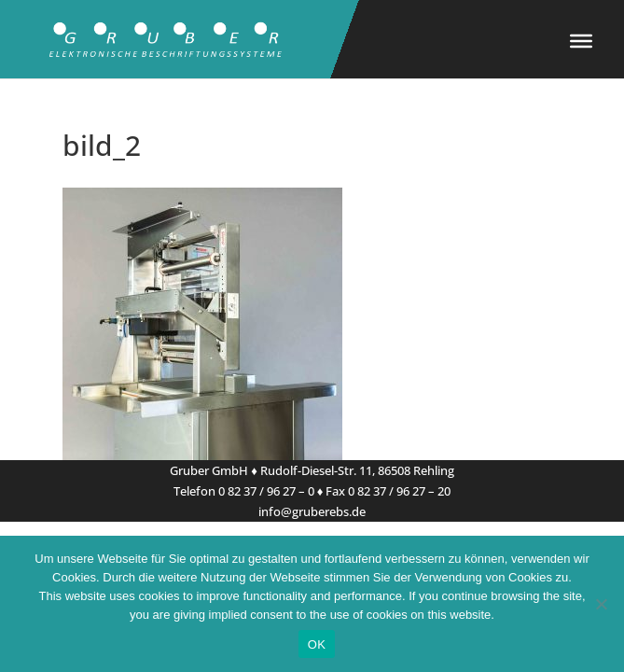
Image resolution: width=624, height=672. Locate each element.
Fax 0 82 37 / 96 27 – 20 (388, 491)
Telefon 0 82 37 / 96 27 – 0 (244, 491)
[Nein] (601, 604)
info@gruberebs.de (312, 511)
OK (317, 644)
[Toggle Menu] (581, 41)
